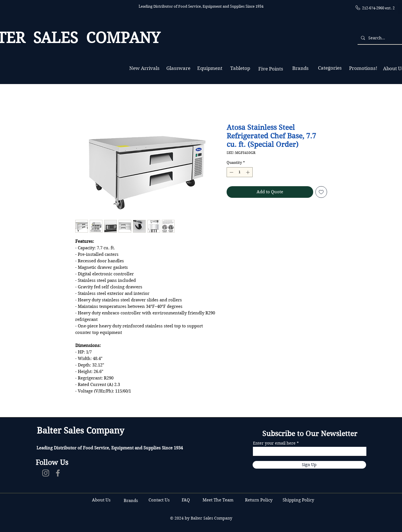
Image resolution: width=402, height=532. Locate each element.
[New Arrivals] (145, 68)
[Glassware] (178, 68)
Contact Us (160, 500)
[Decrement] (231, 172)
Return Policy (259, 500)
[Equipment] (210, 68)
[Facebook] (58, 473)
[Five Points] (271, 69)
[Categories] (330, 68)
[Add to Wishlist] (321, 192)
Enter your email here (274, 443)
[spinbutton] (239, 172)
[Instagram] (46, 473)
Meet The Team (218, 500)
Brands (131, 501)
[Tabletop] (240, 68)
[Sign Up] (309, 465)
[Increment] (248, 172)
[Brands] (300, 68)
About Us (101, 500)
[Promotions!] (363, 68)
